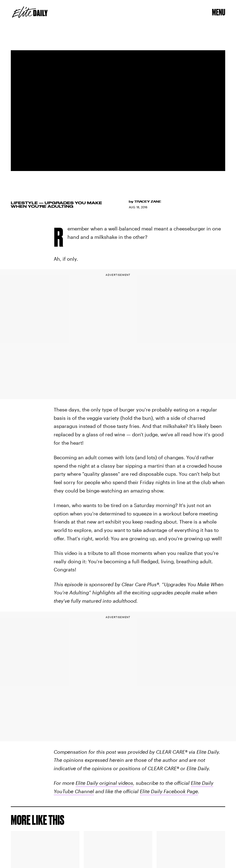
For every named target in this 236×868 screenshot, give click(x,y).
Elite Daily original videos (104, 783)
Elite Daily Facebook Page (169, 791)
